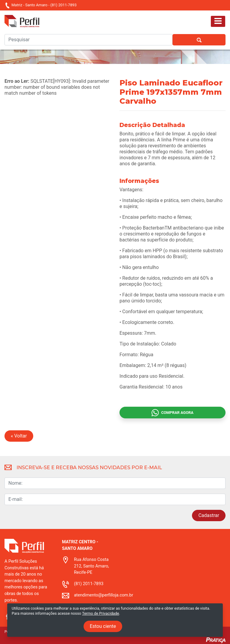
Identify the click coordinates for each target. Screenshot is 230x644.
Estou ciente (103, 626)
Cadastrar (209, 515)
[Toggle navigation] (218, 21)
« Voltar (19, 436)
